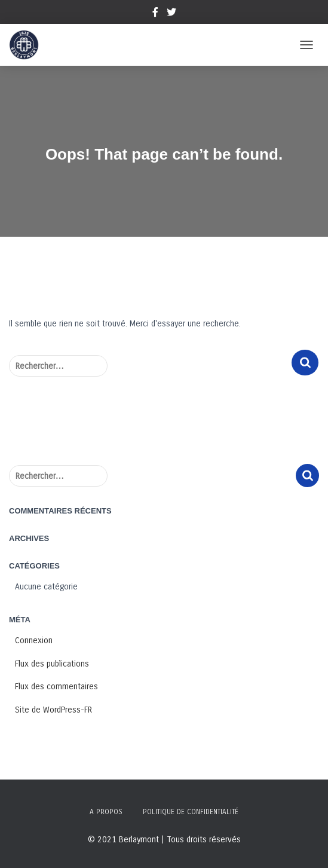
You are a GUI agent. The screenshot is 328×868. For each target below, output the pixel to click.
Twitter (171, 14)
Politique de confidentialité (191, 812)
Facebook (155, 14)
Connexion (34, 641)
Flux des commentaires (56, 687)
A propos (106, 812)
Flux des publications (52, 664)
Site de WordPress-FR (53, 710)
